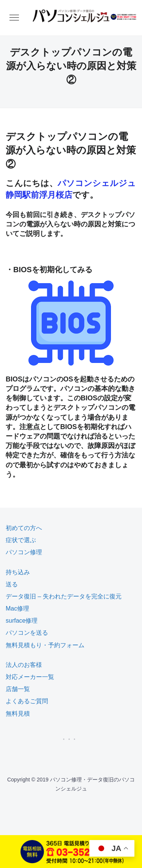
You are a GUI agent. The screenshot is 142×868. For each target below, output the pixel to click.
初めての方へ (24, 528)
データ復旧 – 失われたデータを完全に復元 (64, 596)
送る (12, 584)
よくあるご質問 (27, 701)
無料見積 (18, 714)
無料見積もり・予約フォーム (45, 645)
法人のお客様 (24, 665)
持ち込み (18, 572)
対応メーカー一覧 (30, 677)
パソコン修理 (24, 552)
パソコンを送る (27, 633)
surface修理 (22, 621)
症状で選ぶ (21, 540)
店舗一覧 (18, 689)
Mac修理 (17, 608)
